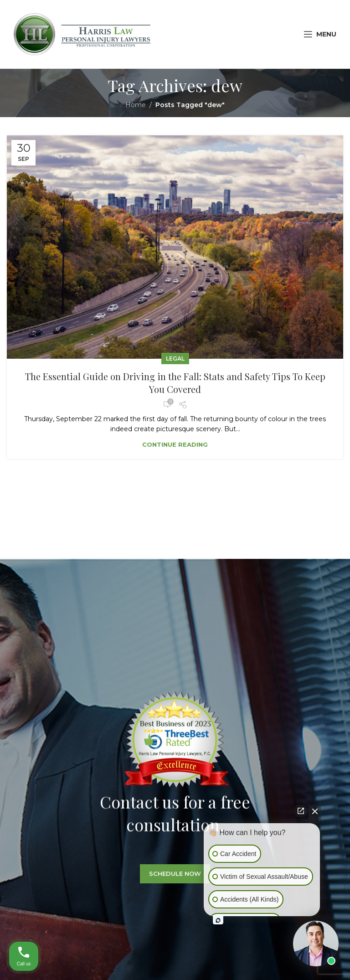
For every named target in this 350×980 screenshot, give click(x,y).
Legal (175, 358)
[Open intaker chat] (218, 920)
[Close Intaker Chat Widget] (315, 814)
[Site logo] (82, 34)
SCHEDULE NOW (175, 882)
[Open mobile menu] (320, 34)
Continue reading (175, 444)
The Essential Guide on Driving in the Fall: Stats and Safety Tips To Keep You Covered (175, 383)
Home (136, 105)
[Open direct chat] (301, 811)
